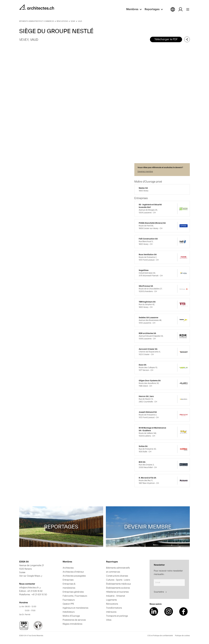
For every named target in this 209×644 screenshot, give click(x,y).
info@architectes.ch (29, 588)
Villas (109, 620)
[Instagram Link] (169, 611)
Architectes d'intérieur (73, 572)
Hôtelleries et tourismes (117, 592)
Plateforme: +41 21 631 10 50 (33, 595)
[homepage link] (37, 7)
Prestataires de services (74, 620)
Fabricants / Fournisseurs (75, 596)
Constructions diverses (117, 576)
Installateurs (69, 612)
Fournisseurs (69, 600)
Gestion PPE (68, 604)
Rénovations (112, 604)
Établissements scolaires (118, 588)
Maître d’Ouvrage (71, 616)
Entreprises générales (73, 592)
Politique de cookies (182, 636)
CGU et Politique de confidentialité (160, 636)
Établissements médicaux (118, 584)
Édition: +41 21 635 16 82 (31, 591)
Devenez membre (145, 172)
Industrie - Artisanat (116, 596)
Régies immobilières (72, 624)
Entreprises (68, 580)
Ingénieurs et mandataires (75, 608)
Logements (111, 600)
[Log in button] (180, 9)
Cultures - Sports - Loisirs (118, 580)
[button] (135, 9)
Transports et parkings (117, 616)
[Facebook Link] (183, 611)
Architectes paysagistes (74, 576)
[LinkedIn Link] (154, 611)
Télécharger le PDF (166, 39)
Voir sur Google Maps (30, 576)
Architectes (68, 568)
